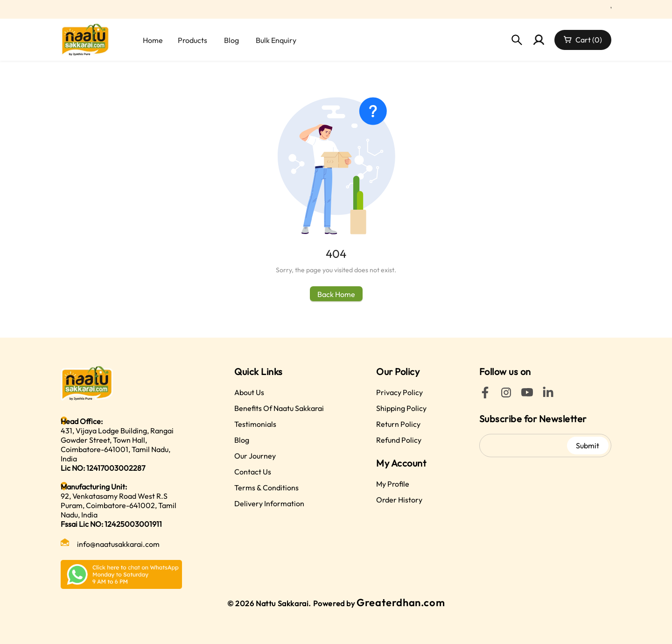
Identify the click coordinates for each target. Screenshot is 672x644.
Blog (231, 40)
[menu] (262, 40)
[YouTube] (527, 396)
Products (192, 40)
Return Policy (398, 424)
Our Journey (255, 456)
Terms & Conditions (266, 488)
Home (153, 40)
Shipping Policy (401, 408)
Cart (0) (589, 40)
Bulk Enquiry (276, 40)
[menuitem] (152, 40)
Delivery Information (269, 503)
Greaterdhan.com (401, 602)
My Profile (393, 484)
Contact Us (253, 472)
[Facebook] (485, 396)
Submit (588, 446)
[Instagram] (506, 396)
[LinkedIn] (548, 396)
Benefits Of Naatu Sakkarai (279, 408)
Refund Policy (399, 440)
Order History (399, 500)
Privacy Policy (399, 392)
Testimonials (255, 424)
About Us (249, 392)
